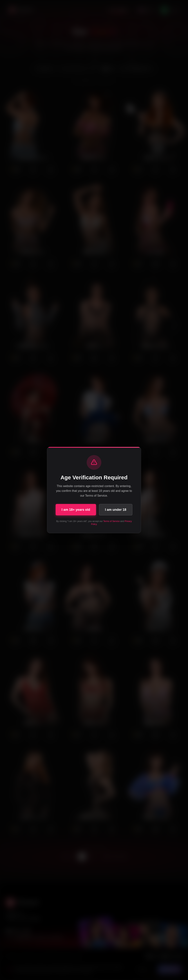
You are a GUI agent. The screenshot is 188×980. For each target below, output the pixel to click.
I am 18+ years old (76, 510)
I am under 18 (116, 510)
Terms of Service (111, 521)
